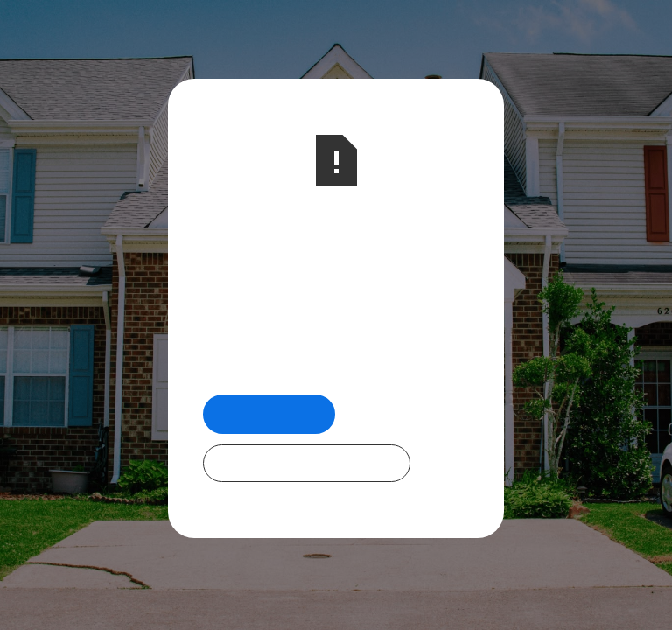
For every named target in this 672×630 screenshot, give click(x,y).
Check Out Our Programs (307, 462)
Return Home (269, 413)
